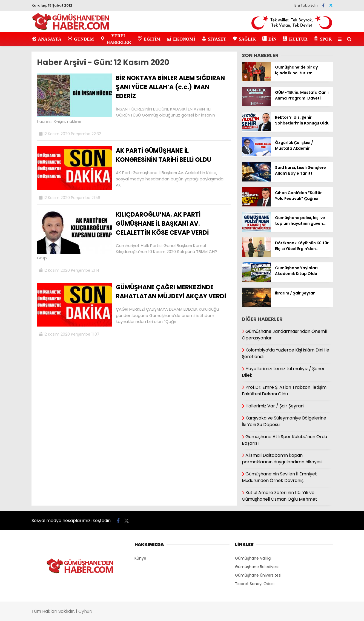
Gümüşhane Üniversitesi (258, 575)
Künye (140, 558)
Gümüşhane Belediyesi (257, 567)
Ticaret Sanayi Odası (255, 584)
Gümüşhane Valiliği (253, 558)
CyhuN (85, 611)
